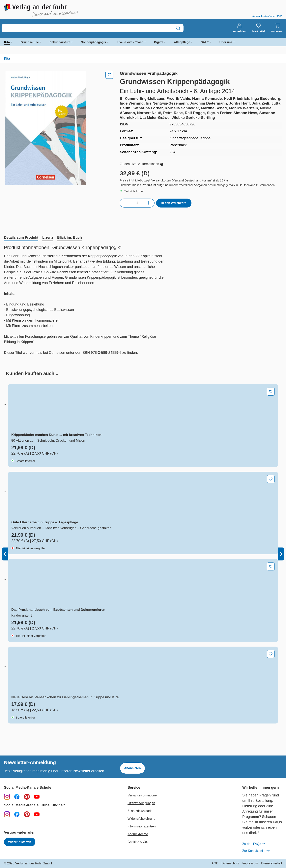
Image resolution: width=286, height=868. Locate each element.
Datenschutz (230, 863)
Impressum (250, 863)
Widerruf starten (20, 842)
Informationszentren (142, 826)
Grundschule (30, 42)
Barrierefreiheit (272, 863)
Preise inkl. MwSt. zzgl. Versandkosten (146, 180)
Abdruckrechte (138, 834)
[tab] (21, 238)
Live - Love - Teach (130, 42)
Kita (7, 42)
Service (134, 788)
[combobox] (87, 28)
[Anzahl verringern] (126, 203)
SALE (205, 42)
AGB (215, 863)
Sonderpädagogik (94, 42)
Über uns (226, 42)
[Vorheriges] (5, 554)
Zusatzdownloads (140, 811)
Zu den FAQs (254, 844)
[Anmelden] (239, 28)
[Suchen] (178, 28)
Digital (159, 42)
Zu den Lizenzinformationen (141, 164)
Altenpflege (182, 42)
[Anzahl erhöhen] (148, 203)
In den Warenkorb (174, 203)
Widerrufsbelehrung (141, 819)
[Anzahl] (137, 203)
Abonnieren (132, 768)
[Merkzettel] (259, 28)
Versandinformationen (143, 795)
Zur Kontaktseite (256, 851)
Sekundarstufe (60, 42)
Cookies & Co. (138, 842)
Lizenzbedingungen (141, 803)
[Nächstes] (281, 554)
